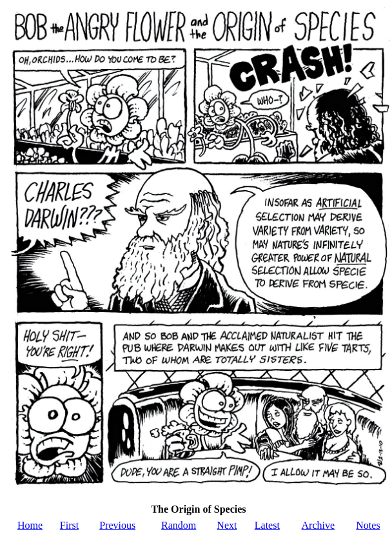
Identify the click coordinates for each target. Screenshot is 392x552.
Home (30, 525)
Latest (267, 525)
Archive (318, 525)
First (69, 525)
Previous (117, 525)
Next (227, 525)
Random (179, 525)
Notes (368, 525)
